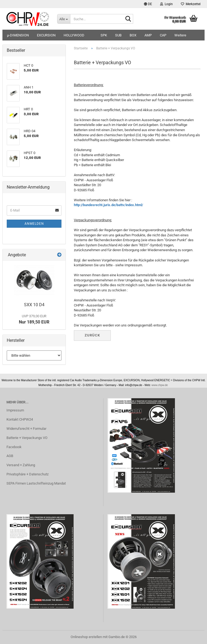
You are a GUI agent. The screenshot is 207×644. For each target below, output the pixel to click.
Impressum (15, 410)
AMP (148, 35)
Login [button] (166, 4)
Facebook (14, 447)
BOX (133, 35)
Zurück (92, 335)
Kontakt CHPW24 (20, 419)
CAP (163, 35)
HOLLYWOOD (74, 35)
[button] (148, 4)
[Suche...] (64, 19)
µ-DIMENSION (18, 35)
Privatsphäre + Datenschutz (27, 474)
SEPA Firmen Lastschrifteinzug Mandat (36, 483)
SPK (104, 35)
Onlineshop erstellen (86, 637)
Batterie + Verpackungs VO (27, 438)
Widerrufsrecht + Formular (26, 429)
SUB (118, 35)
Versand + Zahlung (21, 465)
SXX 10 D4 (34, 305)
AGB (10, 456)
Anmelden (34, 224)
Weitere (180, 35)
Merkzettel (191, 4)
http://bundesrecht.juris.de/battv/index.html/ (108, 205)
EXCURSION (46, 35)
